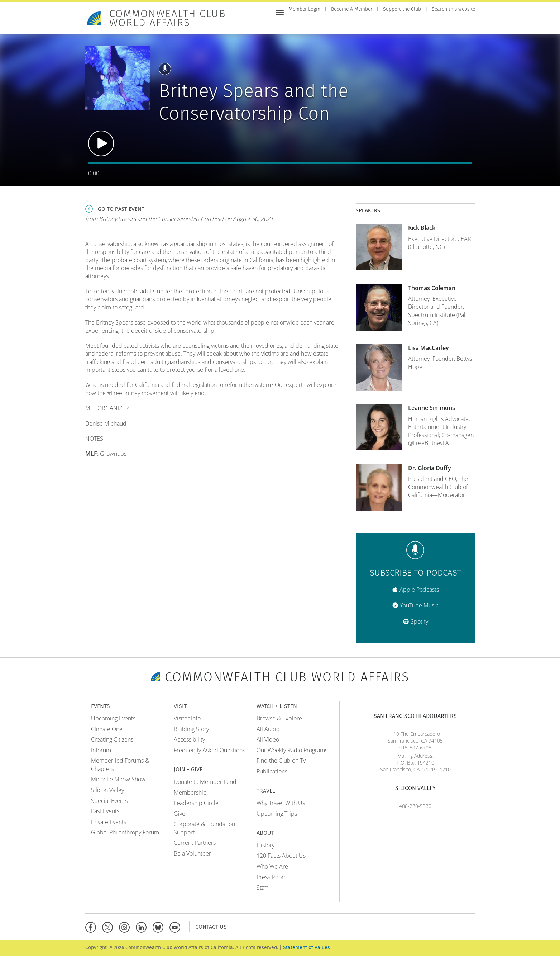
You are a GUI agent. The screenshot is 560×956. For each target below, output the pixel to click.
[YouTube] (176, 926)
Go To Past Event (121, 209)
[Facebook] (92, 926)
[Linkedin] (143, 926)
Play (101, 143)
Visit (340, 24)
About (466, 24)
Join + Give (367, 24)
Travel (442, 24)
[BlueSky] (160, 926)
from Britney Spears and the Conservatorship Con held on (179, 219)
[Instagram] (126, 926)
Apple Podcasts (419, 590)
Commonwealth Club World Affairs (167, 18)
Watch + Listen (407, 24)
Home (296, 24)
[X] (109, 926)
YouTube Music (419, 605)
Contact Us (211, 926)
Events (319, 24)
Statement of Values (307, 948)
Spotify (419, 621)
